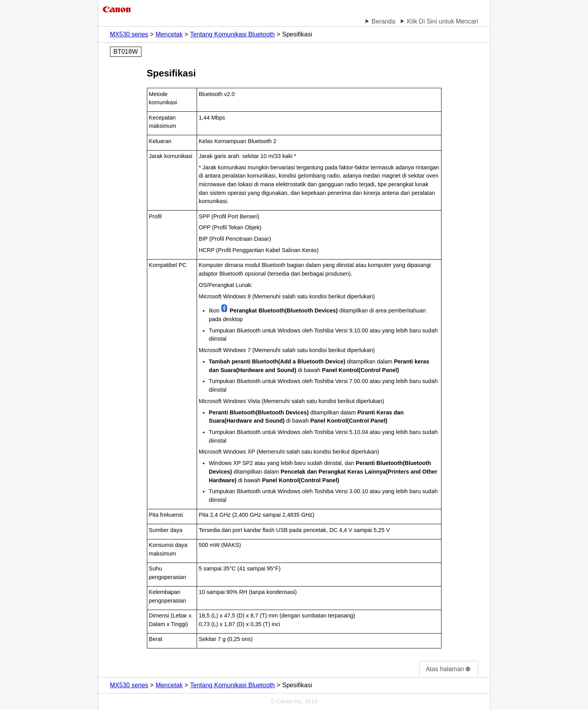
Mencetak (169, 34)
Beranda (384, 21)
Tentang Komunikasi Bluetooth (232, 34)
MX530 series (129, 34)
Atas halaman (449, 669)
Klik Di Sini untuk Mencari (442, 21)
